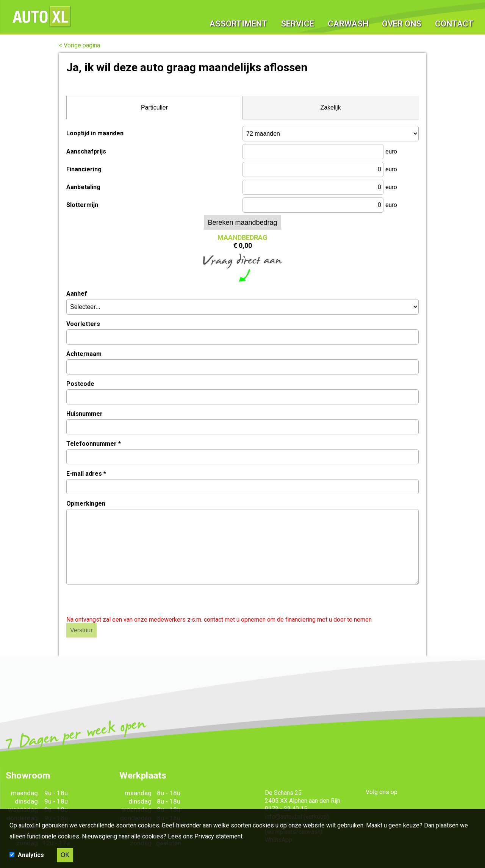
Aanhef (77, 294)
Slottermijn (82, 205)
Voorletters (83, 324)
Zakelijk (330, 107)
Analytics (32, 855)
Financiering (84, 169)
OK (65, 855)
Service (299, 17)
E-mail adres (86, 474)
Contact (454, 17)
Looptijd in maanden (95, 133)
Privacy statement (218, 836)
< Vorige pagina (79, 45)
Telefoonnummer (94, 444)
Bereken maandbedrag (242, 222)
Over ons (402, 17)
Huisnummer (84, 414)
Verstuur (81, 630)
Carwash (349, 17)
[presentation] (124, 601)
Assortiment (240, 17)
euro (391, 151)
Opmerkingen (86, 504)
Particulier (154, 107)
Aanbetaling (83, 187)
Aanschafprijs (86, 151)
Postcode (80, 384)
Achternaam (84, 354)
